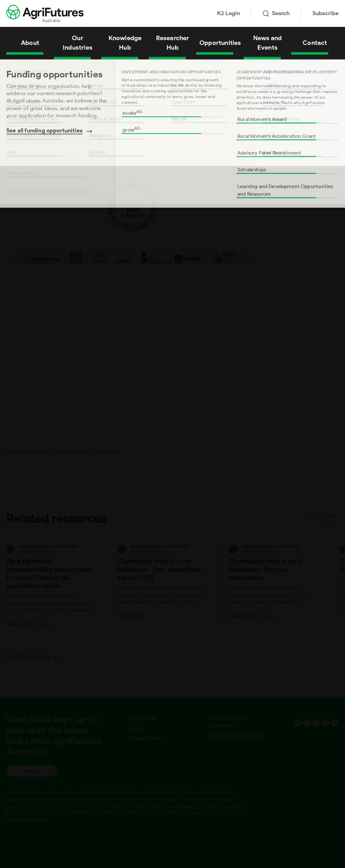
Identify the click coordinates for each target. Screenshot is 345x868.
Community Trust (27, 451)
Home (11, 67)
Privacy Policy (147, 738)
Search (276, 13)
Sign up (32, 771)
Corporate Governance (237, 736)
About (30, 43)
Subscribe (326, 13)
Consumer (106, 451)
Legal (136, 728)
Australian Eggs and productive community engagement (104, 67)
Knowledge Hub (125, 43)
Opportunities (220, 43)
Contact (315, 43)
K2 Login (229, 13)
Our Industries (78, 43)
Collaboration (70, 451)
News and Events (268, 43)
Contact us (143, 718)
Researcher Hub (173, 43)
